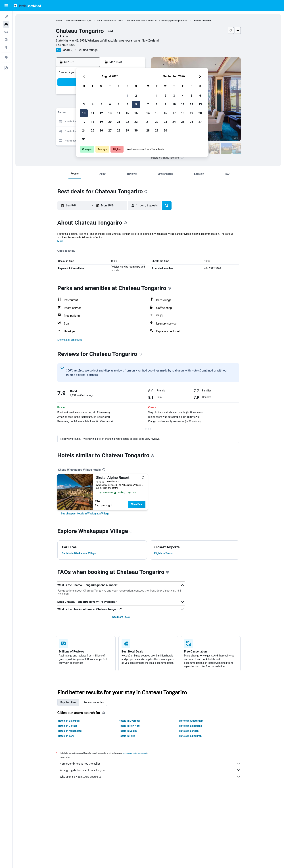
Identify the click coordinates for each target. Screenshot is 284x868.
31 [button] (84, 139)
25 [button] (93, 131)
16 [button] (136, 113)
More (60, 241)
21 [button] (119, 122)
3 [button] (84, 104)
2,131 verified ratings (84, 50)
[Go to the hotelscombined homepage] (27, 6)
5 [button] (101, 104)
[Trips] (6, 58)
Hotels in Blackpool (69, 721)
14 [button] (119, 113)
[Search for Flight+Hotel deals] (6, 40)
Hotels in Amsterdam (191, 721)
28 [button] (119, 131)
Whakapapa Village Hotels (174, 21)
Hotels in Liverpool (129, 721)
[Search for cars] (6, 32)
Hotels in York (66, 736)
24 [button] (84, 131)
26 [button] (101, 131)
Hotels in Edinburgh (190, 736)
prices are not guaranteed (135, 753)
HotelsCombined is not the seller (150, 764)
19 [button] (101, 122)
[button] (6, 6)
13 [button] (110, 113)
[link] (85, 514)
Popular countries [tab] (94, 702)
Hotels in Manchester (70, 731)
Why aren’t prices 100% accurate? (150, 777)
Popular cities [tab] (68, 702)
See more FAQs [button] (121, 617)
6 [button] (110, 104)
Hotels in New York (129, 726)
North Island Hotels (106, 21)
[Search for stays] (6, 24)
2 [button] (136, 96)
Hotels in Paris (127, 736)
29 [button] (127, 131)
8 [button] (127, 104)
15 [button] (127, 113)
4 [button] (92, 104)
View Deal (137, 504)
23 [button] (136, 122)
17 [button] (84, 122)
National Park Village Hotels (141, 21)
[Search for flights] (6, 17)
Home (59, 21)
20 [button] (110, 122)
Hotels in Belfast (68, 726)
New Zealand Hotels (76, 21)
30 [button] (136, 131)
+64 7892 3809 (66, 45)
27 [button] (110, 131)
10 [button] (84, 113)
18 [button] (93, 122)
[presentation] (182, 158)
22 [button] (127, 122)
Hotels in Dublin (128, 731)
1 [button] (127, 96)
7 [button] (119, 104)
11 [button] (93, 113)
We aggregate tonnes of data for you (150, 770)
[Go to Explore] (6, 47)
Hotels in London (189, 731)
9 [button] (136, 104)
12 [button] (101, 113)
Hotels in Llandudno (191, 726)
